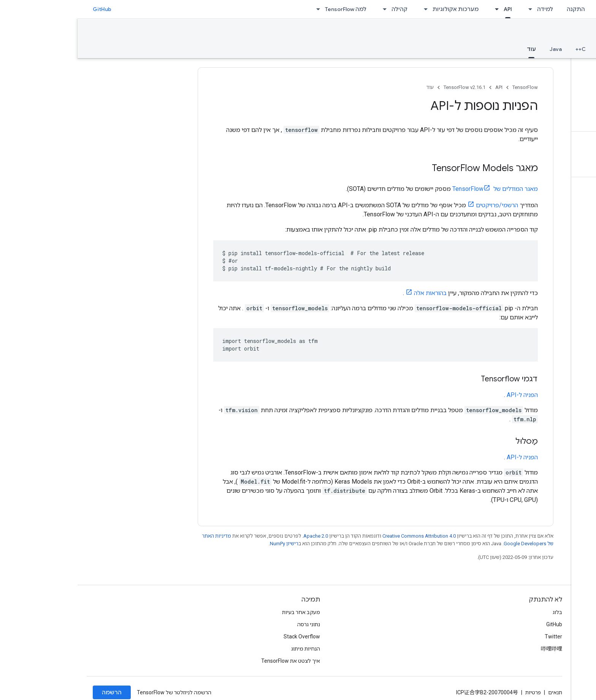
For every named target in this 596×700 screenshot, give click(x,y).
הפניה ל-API (445, 395)
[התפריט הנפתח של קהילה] (305, 9)
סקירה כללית (570, 49)
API (421, 87)
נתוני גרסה (231, 624)
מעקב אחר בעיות (223, 612)
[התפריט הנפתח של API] (417, 9)
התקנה (498, 9)
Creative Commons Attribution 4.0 (342, 536)
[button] (546, 67)
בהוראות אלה (353, 293)
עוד (353, 87)
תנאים (478, 692)
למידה (468, 9)
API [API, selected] (430, 9)
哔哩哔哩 (474, 649)
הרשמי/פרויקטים (419, 205)
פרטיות (456, 692)
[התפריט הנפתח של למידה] (450, 9)
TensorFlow (448, 87)
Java (478, 49)
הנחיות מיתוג (228, 649)
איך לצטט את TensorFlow (213, 661)
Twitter (476, 637)
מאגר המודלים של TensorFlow (418, 189)
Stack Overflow (224, 637)
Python (531, 49)
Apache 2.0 (238, 536)
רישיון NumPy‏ (207, 544)
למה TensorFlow (268, 9)
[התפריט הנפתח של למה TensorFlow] (238, 9)
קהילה (322, 9)
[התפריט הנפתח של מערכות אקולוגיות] (346, 9)
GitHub (25, 9)
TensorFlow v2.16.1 (555, 33)
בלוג (480, 612)
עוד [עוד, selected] (454, 49)
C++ (503, 49)
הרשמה (34, 692)
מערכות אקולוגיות (378, 9)
